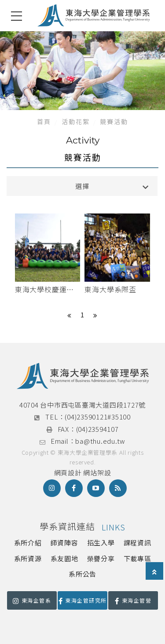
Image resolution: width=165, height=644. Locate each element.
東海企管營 (133, 600)
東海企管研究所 (83, 600)
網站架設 (97, 473)
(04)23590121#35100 (98, 417)
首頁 (44, 121)
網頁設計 (68, 473)
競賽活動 (114, 121)
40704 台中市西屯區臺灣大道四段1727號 (82, 405)
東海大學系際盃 (110, 289)
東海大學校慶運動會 (44, 290)
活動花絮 (76, 121)
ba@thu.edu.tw (100, 441)
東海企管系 (32, 600)
